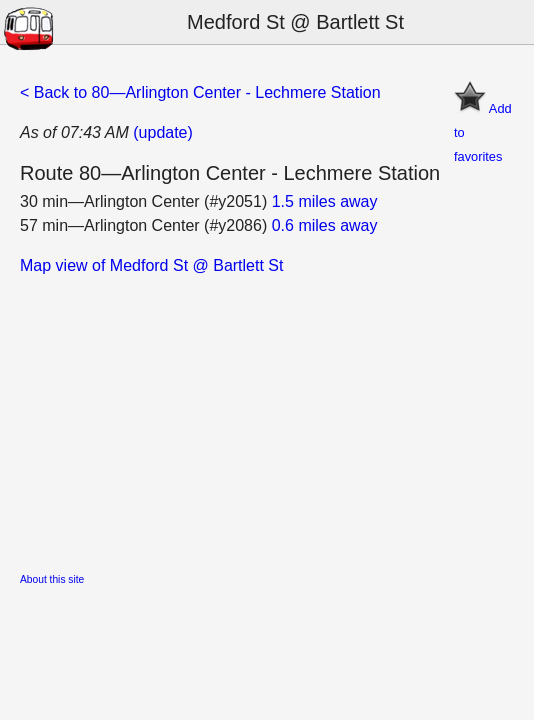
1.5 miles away (325, 201)
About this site (52, 579)
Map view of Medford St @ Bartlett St (151, 265)
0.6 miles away (325, 225)
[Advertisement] (267, 418)
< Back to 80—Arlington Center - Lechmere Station (200, 92)
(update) (163, 132)
